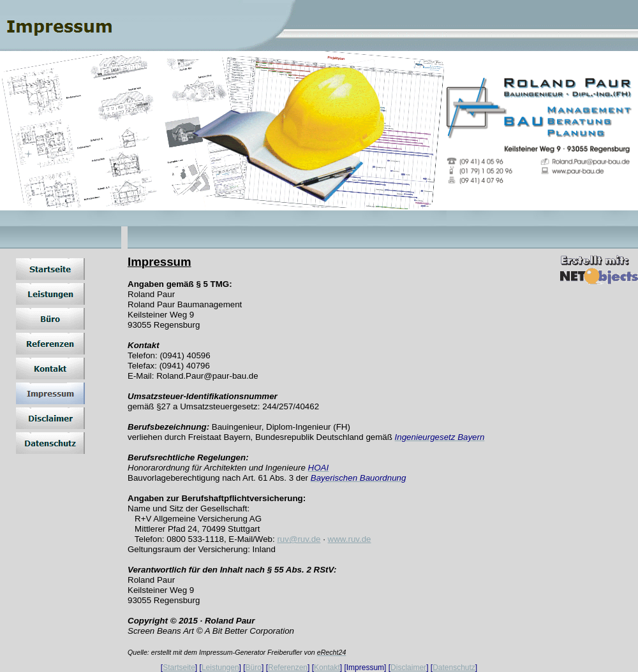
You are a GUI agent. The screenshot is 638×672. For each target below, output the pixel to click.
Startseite (179, 668)
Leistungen (220, 668)
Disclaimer (408, 668)
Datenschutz (454, 668)
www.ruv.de (350, 539)
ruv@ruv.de (299, 539)
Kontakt (327, 668)
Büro (254, 668)
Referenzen (288, 668)
